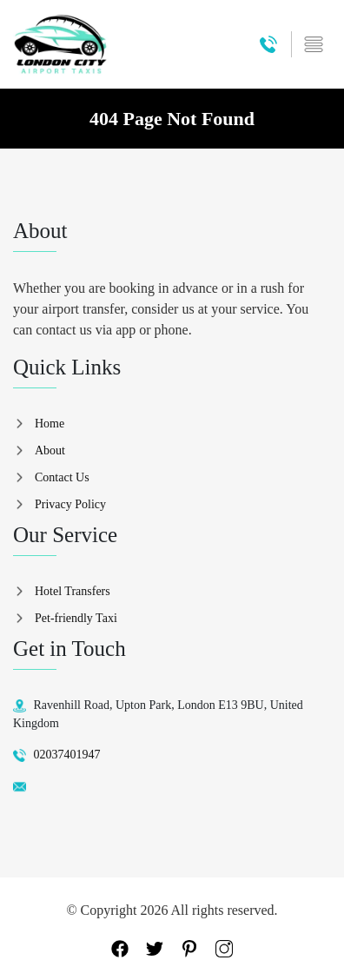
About (50, 450)
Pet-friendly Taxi (76, 618)
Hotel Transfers (73, 591)
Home (50, 424)
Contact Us (62, 477)
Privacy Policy (70, 504)
